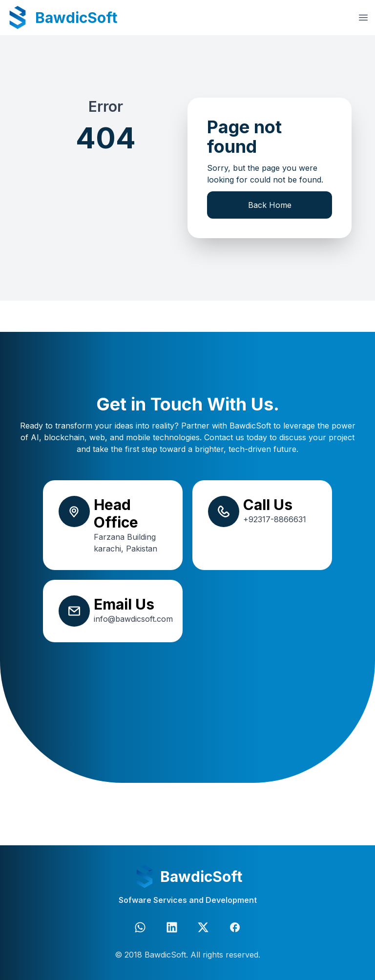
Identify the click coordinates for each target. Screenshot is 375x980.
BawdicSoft (76, 18)
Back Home (270, 205)
